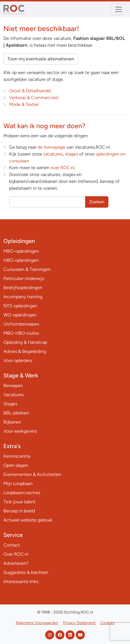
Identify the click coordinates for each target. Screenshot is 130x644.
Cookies (107, 623)
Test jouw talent (19, 502)
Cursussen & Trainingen (27, 269)
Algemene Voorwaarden (37, 623)
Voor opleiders (18, 360)
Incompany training (23, 297)
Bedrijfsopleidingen (23, 288)
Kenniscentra (17, 456)
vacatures (53, 154)
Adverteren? (16, 563)
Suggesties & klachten (26, 572)
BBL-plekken (16, 413)
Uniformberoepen (21, 324)
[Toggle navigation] (119, 9)
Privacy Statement (79, 623)
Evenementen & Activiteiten (32, 474)
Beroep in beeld (19, 511)
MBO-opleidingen (21, 251)
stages (72, 154)
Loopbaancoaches (22, 493)
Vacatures (13, 395)
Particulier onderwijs (24, 278)
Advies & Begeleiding (25, 351)
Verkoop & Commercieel (34, 98)
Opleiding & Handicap (25, 342)
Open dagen (16, 465)
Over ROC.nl (16, 554)
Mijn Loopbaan (18, 483)
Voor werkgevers (20, 431)
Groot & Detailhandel (30, 91)
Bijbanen (12, 422)
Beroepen (13, 386)
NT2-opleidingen (20, 306)
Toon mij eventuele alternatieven (41, 59)
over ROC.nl (62, 168)
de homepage (51, 147)
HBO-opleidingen (21, 260)
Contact (12, 545)
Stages (10, 404)
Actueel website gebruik (28, 520)
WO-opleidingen (20, 315)
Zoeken (97, 202)
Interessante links (21, 581)
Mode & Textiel (24, 104)
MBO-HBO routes (21, 333)
